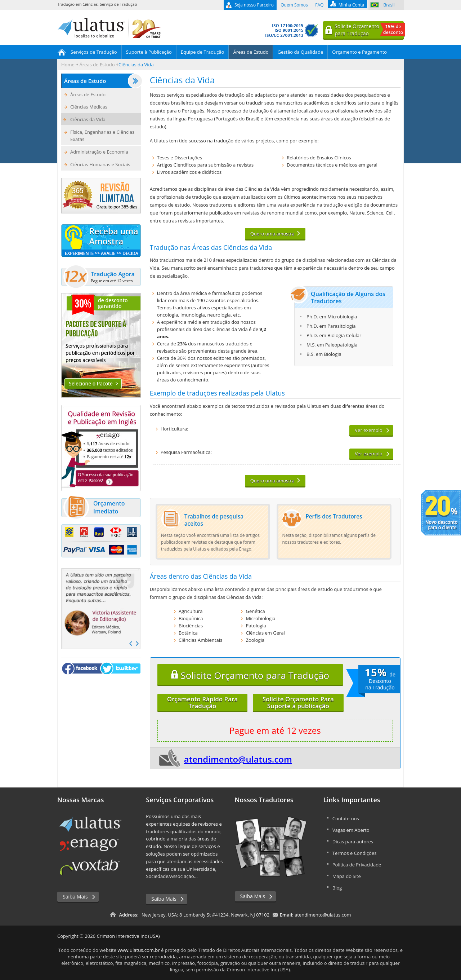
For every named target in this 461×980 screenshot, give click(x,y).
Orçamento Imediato (94, 508)
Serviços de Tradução (94, 52)
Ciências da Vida (88, 119)
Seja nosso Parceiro (254, 5)
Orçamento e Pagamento (359, 52)
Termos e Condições (355, 853)
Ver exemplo (368, 430)
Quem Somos (294, 5)
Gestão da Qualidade (300, 52)
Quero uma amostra (272, 234)
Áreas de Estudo (251, 52)
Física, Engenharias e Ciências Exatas (102, 136)
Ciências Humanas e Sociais (100, 164)
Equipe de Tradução (203, 52)
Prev (131, 644)
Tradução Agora (99, 277)
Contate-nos (346, 818)
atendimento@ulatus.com (238, 759)
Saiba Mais (75, 897)
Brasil (389, 5)
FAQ (319, 5)
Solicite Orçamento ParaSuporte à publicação (298, 702)
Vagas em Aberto (351, 830)
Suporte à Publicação (149, 52)
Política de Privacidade (357, 865)
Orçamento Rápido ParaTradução (202, 702)
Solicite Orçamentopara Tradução (369, 30)
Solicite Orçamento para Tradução (250, 675)
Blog (337, 888)
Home (62, 52)
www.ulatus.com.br (138, 950)
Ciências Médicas (89, 107)
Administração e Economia (99, 152)
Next (137, 644)
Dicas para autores (353, 842)
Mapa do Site (347, 876)
